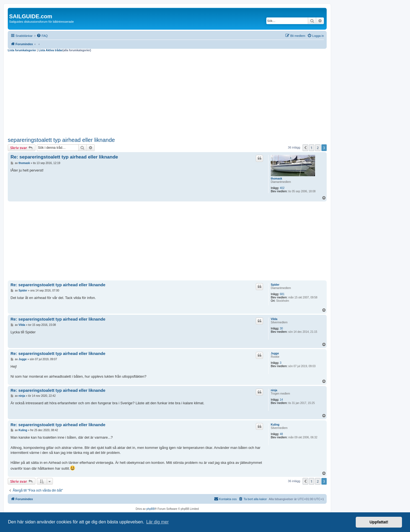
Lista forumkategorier (22, 50)
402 (282, 188)
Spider (275, 285)
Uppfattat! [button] (379, 522)
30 (281, 328)
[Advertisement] (167, 94)
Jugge (275, 353)
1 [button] (312, 148)
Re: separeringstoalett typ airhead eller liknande (64, 157)
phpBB (151, 509)
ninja (274, 390)
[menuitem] (42, 36)
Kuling (275, 425)
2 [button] (318, 148)
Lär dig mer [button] (157, 522)
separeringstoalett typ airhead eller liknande (61, 140)
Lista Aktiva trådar (51, 50)
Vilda (274, 319)
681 (282, 294)
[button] (305, 148)
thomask (276, 179)
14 (281, 400)
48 (281, 434)
